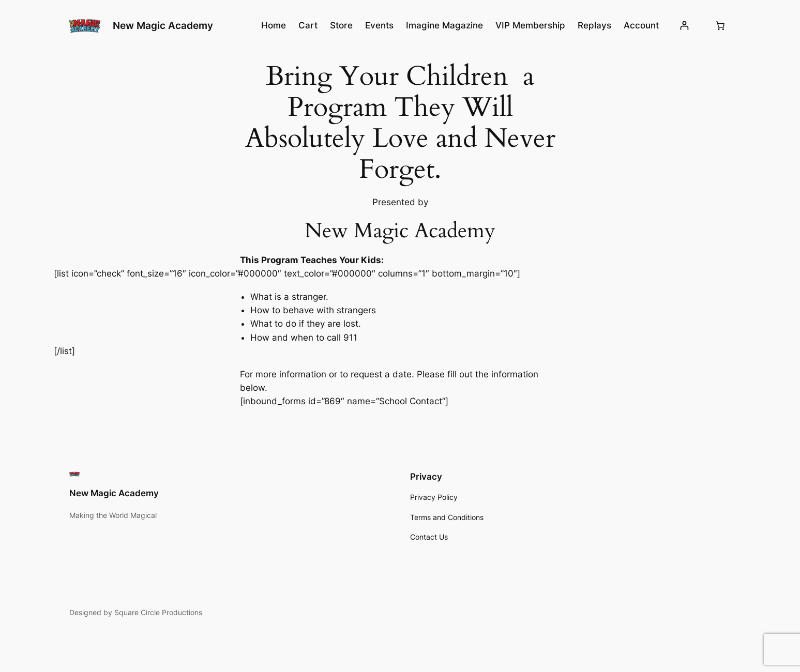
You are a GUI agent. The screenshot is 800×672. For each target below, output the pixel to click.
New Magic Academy (163, 25)
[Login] (684, 26)
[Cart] (720, 25)
